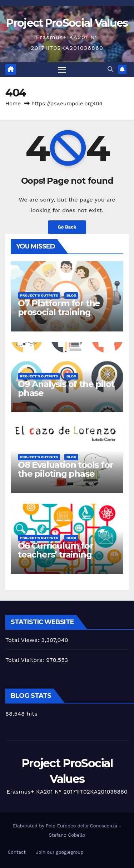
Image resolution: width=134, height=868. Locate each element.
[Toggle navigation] (62, 70)
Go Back (67, 227)
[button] (110, 69)
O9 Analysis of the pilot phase (66, 388)
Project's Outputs (39, 295)
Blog (71, 295)
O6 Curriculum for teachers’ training (56, 550)
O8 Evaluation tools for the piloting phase (65, 469)
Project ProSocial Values (67, 23)
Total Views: (23, 640)
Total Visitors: (26, 660)
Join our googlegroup (59, 852)
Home (13, 104)
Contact (16, 852)
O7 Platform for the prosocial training (59, 308)
